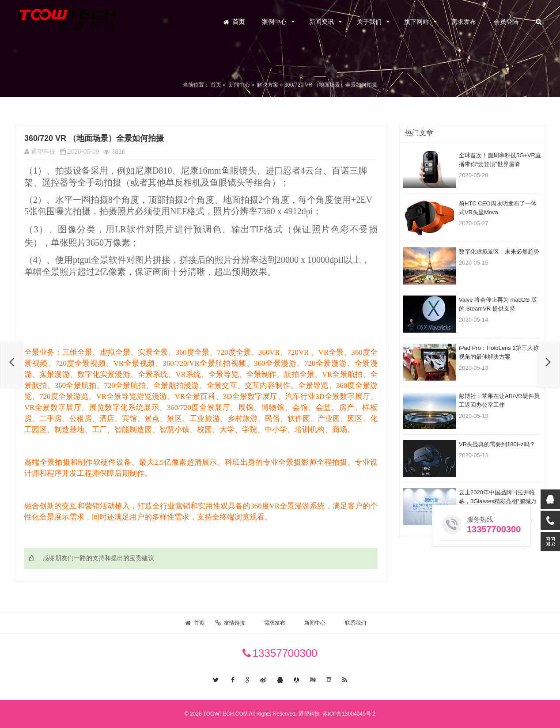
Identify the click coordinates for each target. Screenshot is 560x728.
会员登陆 (506, 22)
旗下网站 (416, 22)
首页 (238, 22)
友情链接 (235, 623)
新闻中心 (239, 85)
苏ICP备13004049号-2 (348, 714)
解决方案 (268, 85)
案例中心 (274, 22)
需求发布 (464, 22)
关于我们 (369, 22)
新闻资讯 (322, 22)
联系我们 (356, 623)
